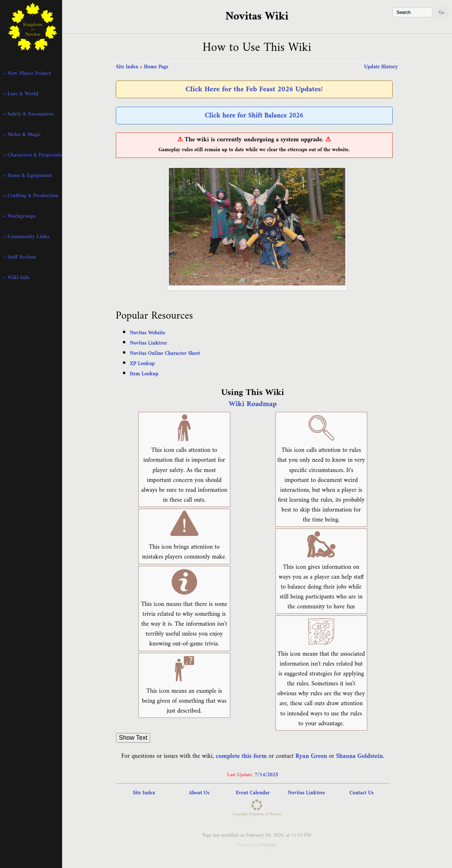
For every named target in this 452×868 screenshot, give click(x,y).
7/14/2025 (266, 775)
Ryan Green (311, 756)
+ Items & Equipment (27, 176)
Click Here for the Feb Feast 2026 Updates (253, 89)
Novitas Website (148, 333)
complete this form (241, 756)
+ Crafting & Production (31, 196)
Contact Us (361, 793)
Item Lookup (144, 374)
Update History (381, 67)
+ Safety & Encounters (28, 114)
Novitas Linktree (148, 343)
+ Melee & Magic (22, 135)
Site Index (127, 67)
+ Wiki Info (16, 278)
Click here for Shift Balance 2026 (254, 116)
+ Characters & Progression (32, 155)
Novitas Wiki (257, 17)
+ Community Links (26, 237)
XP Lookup (142, 364)
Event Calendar (252, 793)
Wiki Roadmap (253, 404)
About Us (199, 793)
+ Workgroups (19, 216)
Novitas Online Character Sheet (165, 353)
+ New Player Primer (27, 73)
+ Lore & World (21, 94)
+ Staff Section (20, 257)
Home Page (156, 67)
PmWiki (268, 845)
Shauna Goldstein (360, 756)
